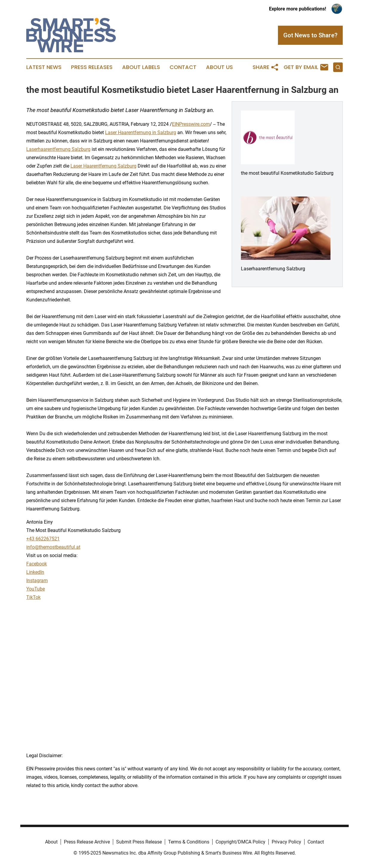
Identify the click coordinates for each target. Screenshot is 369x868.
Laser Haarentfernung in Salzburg (141, 132)
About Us (219, 67)
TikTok (33, 597)
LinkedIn (35, 572)
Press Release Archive (87, 842)
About (51, 842)
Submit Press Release (139, 842)
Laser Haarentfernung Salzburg (103, 166)
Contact (183, 67)
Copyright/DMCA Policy (240, 842)
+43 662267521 (43, 539)
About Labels (141, 67)
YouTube (36, 589)
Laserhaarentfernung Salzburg (58, 149)
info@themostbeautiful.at (53, 547)
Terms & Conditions (189, 842)
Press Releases (92, 67)
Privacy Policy (286, 842)
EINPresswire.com (191, 124)
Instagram (37, 581)
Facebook (37, 564)
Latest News (44, 67)
